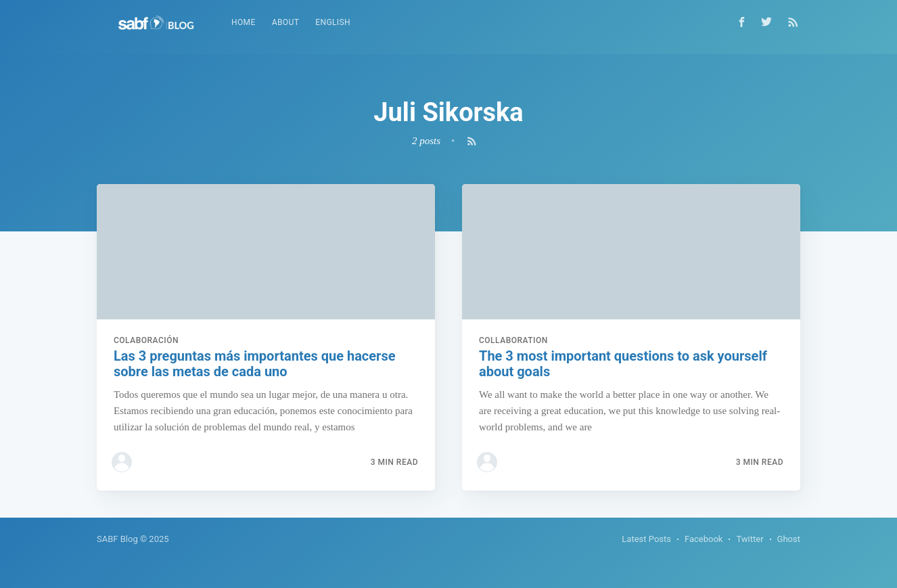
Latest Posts (646, 539)
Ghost (789, 539)
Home (244, 22)
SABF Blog (117, 539)
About (286, 22)
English (333, 22)
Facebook (704, 539)
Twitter (750, 539)
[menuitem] (244, 23)
